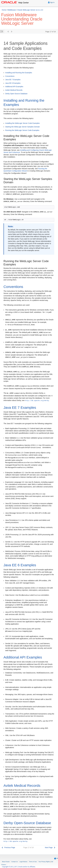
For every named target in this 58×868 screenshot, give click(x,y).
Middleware (12, 10)
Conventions (10, 76)
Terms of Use (33, 862)
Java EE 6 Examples (13, 83)
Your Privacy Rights (44, 862)
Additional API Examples (14, 87)
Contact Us (14, 862)
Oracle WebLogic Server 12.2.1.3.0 (30, 10)
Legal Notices (23, 862)
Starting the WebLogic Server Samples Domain (23, 127)
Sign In (51, 2)
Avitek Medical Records (14, 90)
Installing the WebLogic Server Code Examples (22, 123)
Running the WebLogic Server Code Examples (22, 130)
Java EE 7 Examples (13, 80)
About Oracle (6, 862)
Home (4, 10)
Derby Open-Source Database (16, 94)
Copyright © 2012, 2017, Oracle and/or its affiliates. (19, 867)
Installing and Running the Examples (19, 73)
